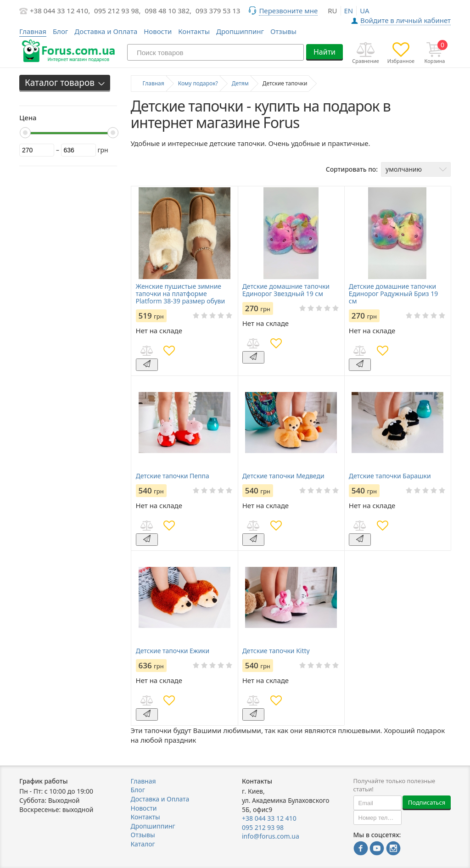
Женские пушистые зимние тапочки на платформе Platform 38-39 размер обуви (181, 294)
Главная (143, 781)
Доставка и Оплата (106, 31)
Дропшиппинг (240, 31)
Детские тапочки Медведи (283, 476)
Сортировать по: (352, 169)
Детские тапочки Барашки (390, 476)
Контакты (194, 31)
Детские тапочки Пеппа (173, 476)
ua (364, 11)
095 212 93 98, (117, 11)
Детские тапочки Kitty (276, 651)
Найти (325, 52)
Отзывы (283, 31)
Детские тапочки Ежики (173, 651)
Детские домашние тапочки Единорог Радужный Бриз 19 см (394, 294)
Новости (158, 31)
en (349, 11)
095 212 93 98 (263, 827)
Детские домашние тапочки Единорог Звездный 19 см (286, 290)
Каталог (143, 844)
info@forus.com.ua (271, 836)
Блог (61, 31)
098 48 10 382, (168, 11)
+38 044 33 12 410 (269, 818)
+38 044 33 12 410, (60, 11)
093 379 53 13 (218, 11)
